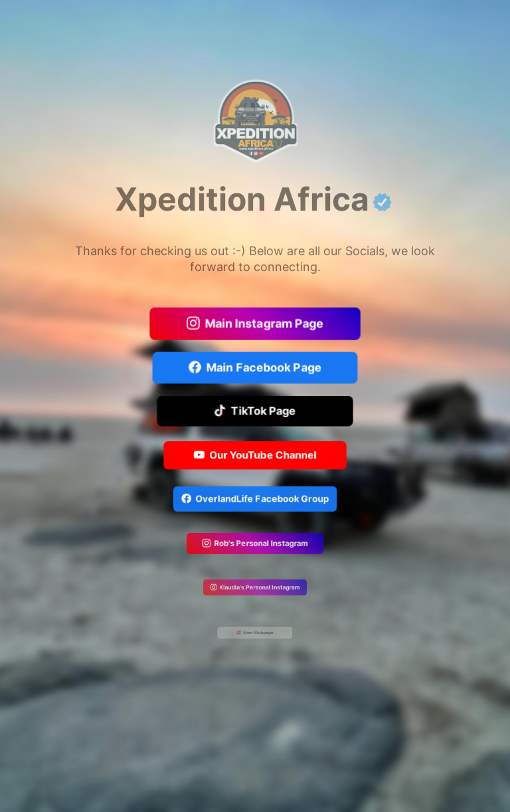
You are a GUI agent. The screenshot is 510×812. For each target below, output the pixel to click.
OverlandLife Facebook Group (255, 500)
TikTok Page (255, 412)
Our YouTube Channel (255, 456)
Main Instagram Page (255, 325)
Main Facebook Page (255, 368)
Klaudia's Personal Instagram (255, 588)
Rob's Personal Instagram (255, 545)
